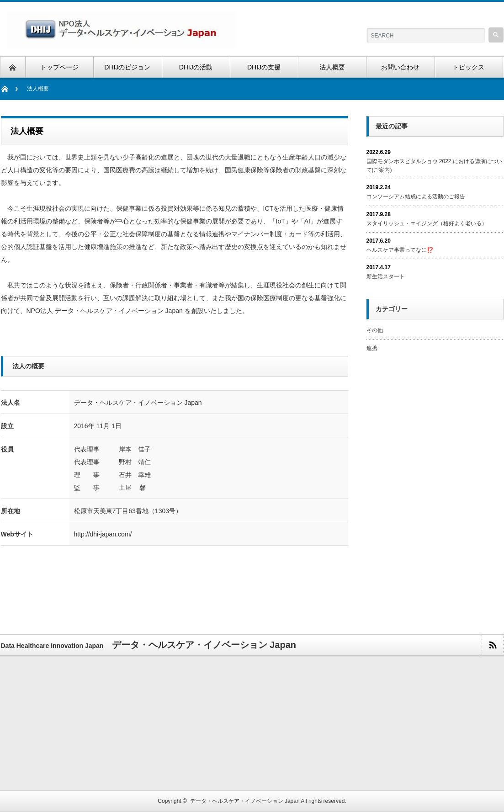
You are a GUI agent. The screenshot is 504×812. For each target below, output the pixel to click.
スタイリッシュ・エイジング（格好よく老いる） (427, 223)
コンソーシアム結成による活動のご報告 (416, 196)
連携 (372, 348)
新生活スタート (386, 276)
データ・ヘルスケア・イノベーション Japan (245, 801)
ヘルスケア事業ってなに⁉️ (400, 250)
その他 (375, 330)
